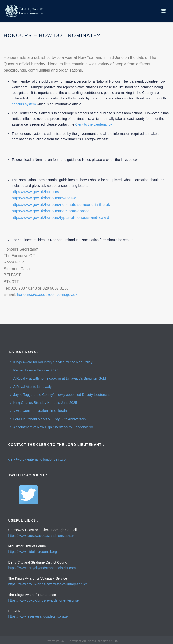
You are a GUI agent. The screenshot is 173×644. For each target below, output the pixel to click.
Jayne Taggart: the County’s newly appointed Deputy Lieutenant (60, 395)
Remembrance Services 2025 (34, 370)
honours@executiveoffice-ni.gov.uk (47, 295)
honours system (24, 104)
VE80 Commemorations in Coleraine (39, 411)
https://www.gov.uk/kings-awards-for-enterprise (43, 600)
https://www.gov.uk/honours (35, 192)
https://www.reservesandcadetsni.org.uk (38, 616)
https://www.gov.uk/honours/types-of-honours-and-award (60, 218)
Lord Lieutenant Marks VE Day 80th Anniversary (48, 419)
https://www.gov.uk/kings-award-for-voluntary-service (48, 584)
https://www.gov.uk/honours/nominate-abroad (51, 211)
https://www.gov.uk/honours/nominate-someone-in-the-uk (61, 205)
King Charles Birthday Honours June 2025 (44, 403)
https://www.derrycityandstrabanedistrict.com (42, 568)
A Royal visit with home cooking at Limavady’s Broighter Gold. (58, 378)
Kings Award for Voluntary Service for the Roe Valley (51, 362)
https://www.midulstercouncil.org (32, 552)
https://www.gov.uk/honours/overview (44, 198)
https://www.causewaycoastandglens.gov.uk (41, 536)
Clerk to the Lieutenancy (94, 124)
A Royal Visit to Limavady (31, 387)
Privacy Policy (54, 641)
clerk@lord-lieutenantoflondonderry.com (38, 459)
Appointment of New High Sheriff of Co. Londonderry (52, 427)
